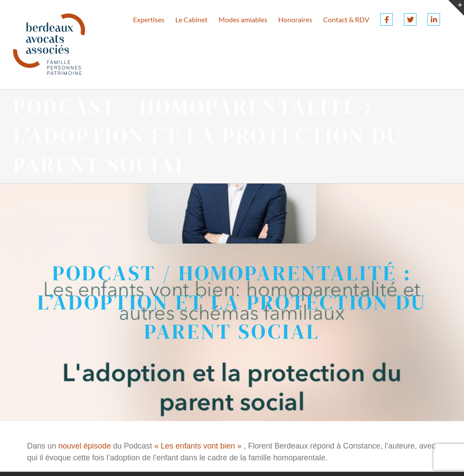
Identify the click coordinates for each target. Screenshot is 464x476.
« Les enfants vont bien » (198, 446)
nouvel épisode (85, 446)
